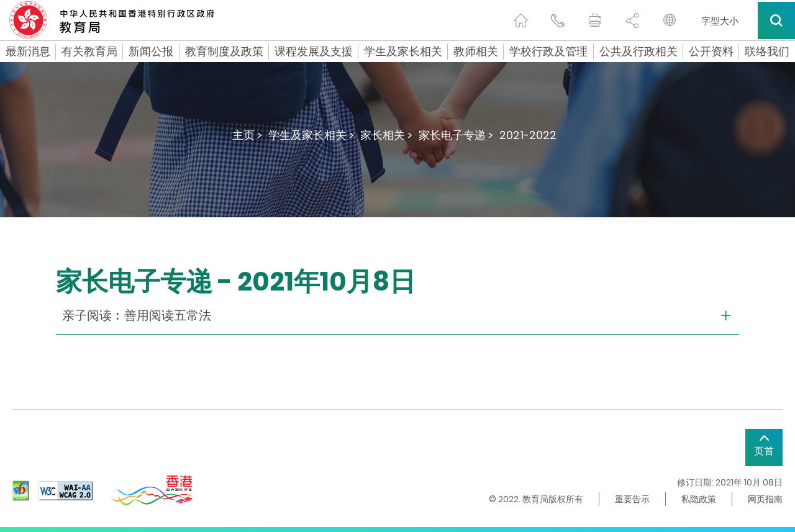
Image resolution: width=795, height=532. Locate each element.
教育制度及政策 (224, 52)
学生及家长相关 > (311, 135)
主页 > (247, 135)
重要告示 (632, 499)
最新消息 (28, 52)
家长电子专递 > (456, 135)
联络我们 (767, 52)
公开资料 (711, 52)
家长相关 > (386, 135)
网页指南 (765, 499)
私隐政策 (699, 499)
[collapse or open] (397, 316)
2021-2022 (528, 135)
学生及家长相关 (403, 52)
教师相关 (476, 52)
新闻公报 (151, 52)
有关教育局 (89, 52)
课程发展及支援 (314, 52)
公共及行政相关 (638, 52)
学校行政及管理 (548, 52)
